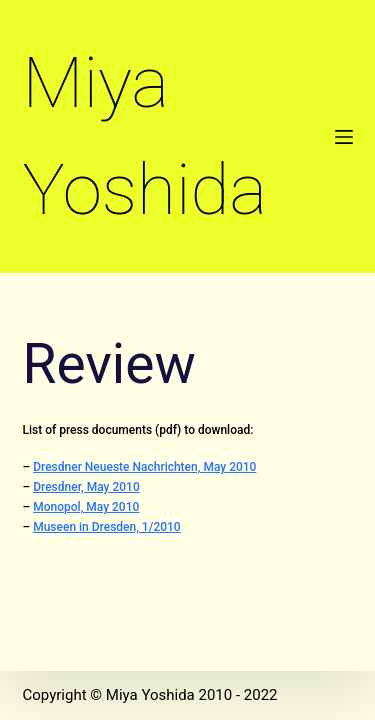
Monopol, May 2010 (86, 507)
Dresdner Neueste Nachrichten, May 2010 (144, 467)
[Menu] (344, 137)
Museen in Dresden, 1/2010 (106, 527)
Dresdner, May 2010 (86, 487)
